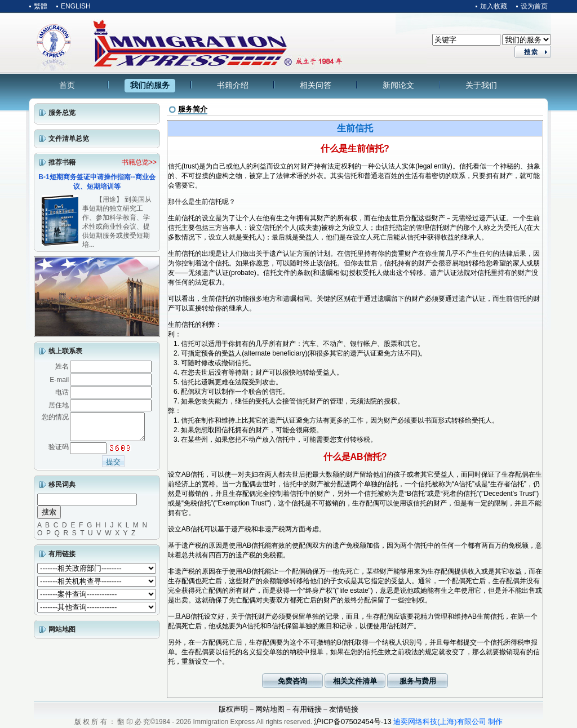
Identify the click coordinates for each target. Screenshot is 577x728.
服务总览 (62, 113)
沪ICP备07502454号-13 (352, 722)
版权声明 (233, 709)
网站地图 (62, 634)
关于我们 (481, 85)
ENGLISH (76, 6)
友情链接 (344, 709)
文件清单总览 (69, 139)
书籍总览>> (139, 162)
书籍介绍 (233, 85)
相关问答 (316, 85)
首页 (67, 85)
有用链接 (62, 559)
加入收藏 (494, 6)
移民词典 (62, 490)
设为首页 (534, 6)
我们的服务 (150, 85)
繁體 (41, 6)
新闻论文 (398, 85)
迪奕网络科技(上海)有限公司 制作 (448, 722)
